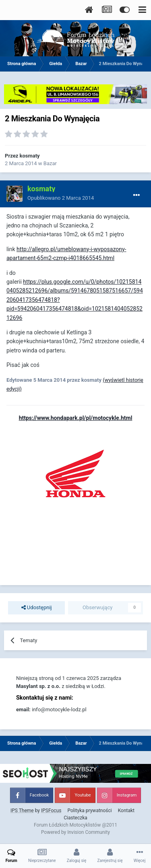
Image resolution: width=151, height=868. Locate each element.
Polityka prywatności (89, 811)
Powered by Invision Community (75, 832)
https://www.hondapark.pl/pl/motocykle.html (76, 418)
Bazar (50, 163)
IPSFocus (51, 811)
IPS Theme (22, 811)
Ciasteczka (75, 818)
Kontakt (126, 811)
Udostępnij (37, 608)
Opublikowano (61, 198)
